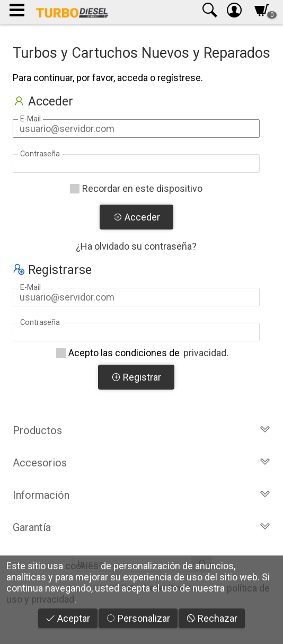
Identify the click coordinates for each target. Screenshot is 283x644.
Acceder (136, 217)
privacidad (205, 353)
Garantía (141, 527)
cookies (82, 566)
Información (141, 495)
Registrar (136, 377)
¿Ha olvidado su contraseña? (136, 246)
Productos (141, 430)
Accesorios (141, 463)
